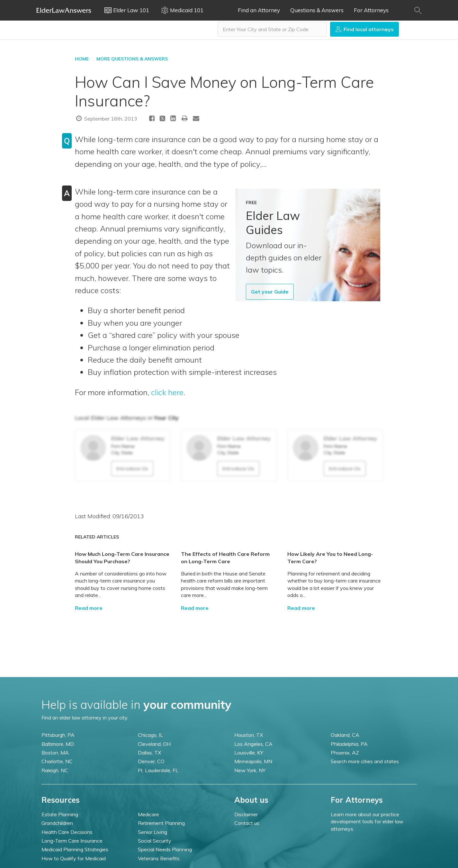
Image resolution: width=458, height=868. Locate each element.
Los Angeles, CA (253, 744)
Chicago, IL (150, 735)
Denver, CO (151, 761)
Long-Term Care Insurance (72, 841)
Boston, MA (55, 753)
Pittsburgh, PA (58, 735)
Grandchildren (57, 823)
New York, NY (250, 770)
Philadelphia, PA (349, 744)
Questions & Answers (317, 10)
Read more (89, 608)
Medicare (148, 814)
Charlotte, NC (57, 761)
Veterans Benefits (159, 858)
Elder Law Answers (64, 10)
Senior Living (153, 832)
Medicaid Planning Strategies (75, 849)
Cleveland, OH (154, 744)
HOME (82, 59)
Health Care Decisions (67, 832)
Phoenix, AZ (345, 753)
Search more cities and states (365, 761)
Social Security (155, 841)
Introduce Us (132, 468)
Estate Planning (60, 814)
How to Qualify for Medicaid (74, 858)
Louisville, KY (249, 753)
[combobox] (272, 29)
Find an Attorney (259, 10)
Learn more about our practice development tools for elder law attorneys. (367, 822)
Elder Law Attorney (138, 438)
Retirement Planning (161, 823)
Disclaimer (246, 814)
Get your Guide (270, 292)
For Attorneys (371, 10)
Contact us (247, 823)
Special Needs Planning (165, 849)
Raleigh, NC (55, 770)
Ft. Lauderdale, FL (158, 770)
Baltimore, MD (58, 744)
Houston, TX (249, 735)
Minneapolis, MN (253, 761)
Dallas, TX (149, 753)
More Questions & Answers (132, 59)
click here (167, 392)
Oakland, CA (345, 735)
